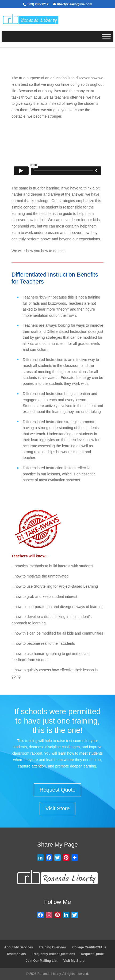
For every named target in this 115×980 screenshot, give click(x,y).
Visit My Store (74, 961)
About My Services (19, 947)
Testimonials (16, 954)
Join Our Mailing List (42, 961)
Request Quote (58, 790)
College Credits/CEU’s (89, 947)
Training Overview (53, 947)
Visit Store (58, 808)
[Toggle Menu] (106, 37)
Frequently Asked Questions (53, 954)
